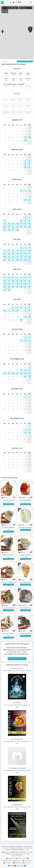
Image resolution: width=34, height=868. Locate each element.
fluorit (5, 525)
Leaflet (18, 58)
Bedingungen (5, 846)
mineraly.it (17, 861)
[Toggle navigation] (31, 2)
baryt (4, 497)
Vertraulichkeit (28, 846)
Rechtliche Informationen (16, 846)
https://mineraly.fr (17, 855)
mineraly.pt (17, 863)
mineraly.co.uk (20, 858)
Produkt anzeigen (8, 504)
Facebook (16, 852)
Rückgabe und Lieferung (16, 848)
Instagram (23, 852)
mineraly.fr (10, 858)
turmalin (23, 605)
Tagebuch (5, 61)
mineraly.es (27, 861)
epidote (5, 605)
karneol (22, 497)
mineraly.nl (7, 863)
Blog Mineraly (7, 852)
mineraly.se (27, 863)
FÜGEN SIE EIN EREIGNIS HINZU (17, 659)
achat (21, 525)
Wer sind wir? (6, 848)
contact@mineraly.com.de (19, 854)
